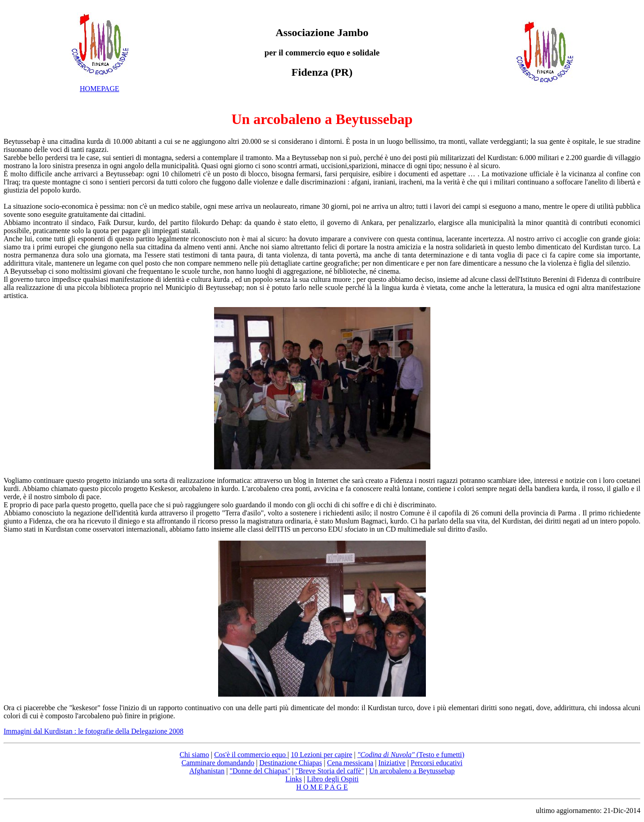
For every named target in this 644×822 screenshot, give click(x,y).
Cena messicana (350, 763)
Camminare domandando (218, 763)
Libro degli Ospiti (333, 779)
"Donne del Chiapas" (260, 771)
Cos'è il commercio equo (251, 755)
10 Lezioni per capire (321, 755)
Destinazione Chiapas (290, 763)
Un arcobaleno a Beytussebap (322, 119)
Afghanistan (207, 771)
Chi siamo (194, 755)
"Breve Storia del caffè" (330, 771)
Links (293, 779)
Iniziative (392, 763)
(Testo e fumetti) (411, 755)
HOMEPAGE (99, 89)
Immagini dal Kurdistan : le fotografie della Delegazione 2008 (94, 731)
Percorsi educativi (436, 763)
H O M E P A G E (322, 787)
